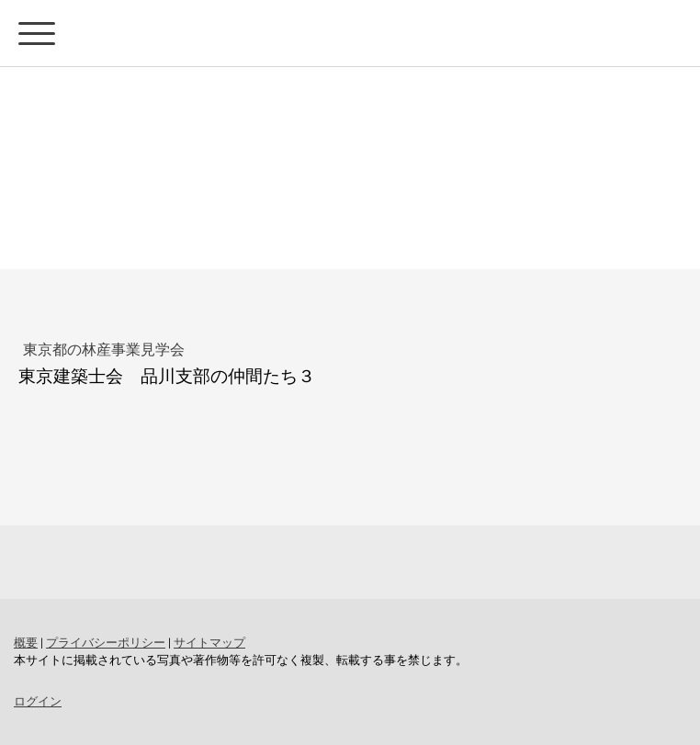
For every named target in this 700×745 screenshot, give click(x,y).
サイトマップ (209, 642)
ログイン (38, 701)
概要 (26, 642)
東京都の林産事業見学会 (104, 349)
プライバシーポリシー (106, 642)
